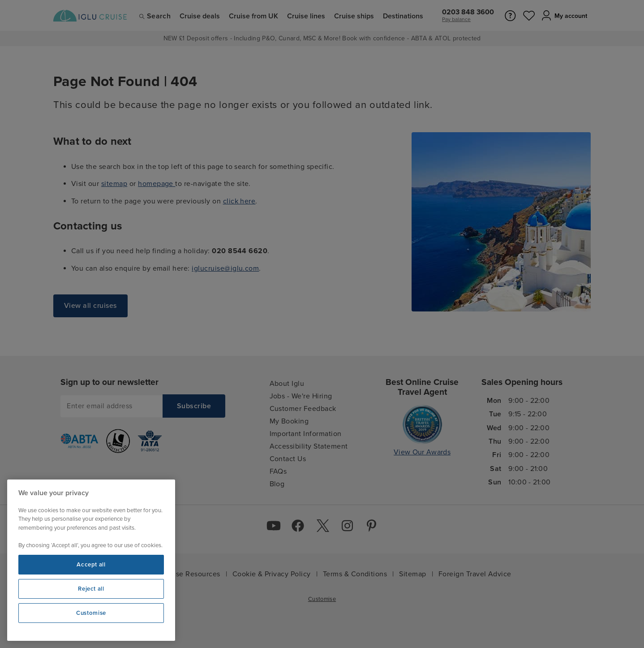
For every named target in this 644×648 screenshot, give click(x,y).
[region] (91, 560)
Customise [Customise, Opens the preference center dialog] (91, 613)
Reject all (91, 589)
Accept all (91, 565)
